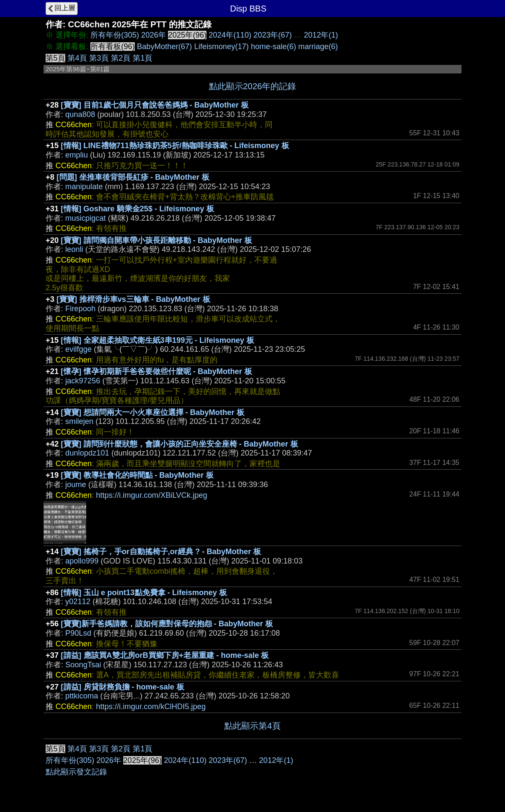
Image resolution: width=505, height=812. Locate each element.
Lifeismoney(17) (221, 47)
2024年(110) (230, 35)
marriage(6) (318, 47)
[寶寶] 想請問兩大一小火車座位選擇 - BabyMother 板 (153, 412)
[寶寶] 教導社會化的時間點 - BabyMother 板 (137, 475)
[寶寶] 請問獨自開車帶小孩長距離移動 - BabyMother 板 (157, 240)
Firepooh (80, 309)
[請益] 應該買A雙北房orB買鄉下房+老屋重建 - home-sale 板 (165, 655)
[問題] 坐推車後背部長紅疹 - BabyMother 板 (133, 177)
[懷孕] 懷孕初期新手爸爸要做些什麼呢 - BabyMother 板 (157, 371)
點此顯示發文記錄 (76, 772)
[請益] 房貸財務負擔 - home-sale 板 (123, 687)
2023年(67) (273, 35)
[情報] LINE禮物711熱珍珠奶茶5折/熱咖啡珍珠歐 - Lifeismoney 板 (175, 146)
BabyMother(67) (164, 47)
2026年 (154, 35)
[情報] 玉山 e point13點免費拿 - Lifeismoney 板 (144, 593)
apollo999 (82, 561)
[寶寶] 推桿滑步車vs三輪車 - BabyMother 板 (134, 299)
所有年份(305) (115, 35)
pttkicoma (82, 696)
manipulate (84, 187)
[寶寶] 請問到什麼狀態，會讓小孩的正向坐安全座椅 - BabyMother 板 (180, 444)
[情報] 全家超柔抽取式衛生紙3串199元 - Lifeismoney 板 (158, 340)
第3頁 (99, 58)
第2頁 (121, 58)
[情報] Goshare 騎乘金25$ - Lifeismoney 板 (138, 209)
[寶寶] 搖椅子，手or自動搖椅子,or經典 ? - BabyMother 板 (161, 552)
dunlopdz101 (87, 453)
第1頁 (142, 58)
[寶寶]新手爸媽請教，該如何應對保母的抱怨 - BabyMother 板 (167, 624)
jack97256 (83, 381)
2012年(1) (321, 35)
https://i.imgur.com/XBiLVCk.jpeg (152, 495)
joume (76, 485)
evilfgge (78, 349)
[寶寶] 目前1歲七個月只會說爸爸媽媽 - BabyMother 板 (155, 105)
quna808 (80, 114)
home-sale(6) (273, 47)
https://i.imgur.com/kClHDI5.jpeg (151, 707)
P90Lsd (78, 633)
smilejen (79, 421)
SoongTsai (83, 665)
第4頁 (77, 58)
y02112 (78, 602)
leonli (74, 249)
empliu (77, 155)
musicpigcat (86, 218)
